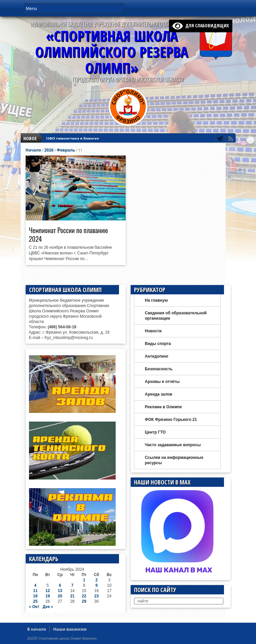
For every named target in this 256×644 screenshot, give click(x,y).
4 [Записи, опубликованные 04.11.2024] (35, 585)
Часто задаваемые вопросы (173, 445)
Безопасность (159, 369)
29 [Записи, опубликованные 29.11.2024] (84, 601)
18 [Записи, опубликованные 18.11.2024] (35, 596)
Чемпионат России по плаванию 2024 (68, 234)
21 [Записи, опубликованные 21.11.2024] (72, 596)
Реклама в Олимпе (163, 407)
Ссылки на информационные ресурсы (174, 460)
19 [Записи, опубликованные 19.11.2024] (47, 596)
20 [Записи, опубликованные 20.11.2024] (60, 596)
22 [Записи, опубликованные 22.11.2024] (84, 596)
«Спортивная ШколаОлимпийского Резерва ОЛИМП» (111, 52)
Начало (33, 150)
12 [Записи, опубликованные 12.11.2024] (47, 591)
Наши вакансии (70, 629)
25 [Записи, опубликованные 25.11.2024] (35, 601)
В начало (37, 629)
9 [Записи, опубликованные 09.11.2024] (96, 585)
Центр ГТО (155, 432)
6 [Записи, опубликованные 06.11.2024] (60, 585)
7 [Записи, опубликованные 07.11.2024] (72, 585)
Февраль (66, 150)
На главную (156, 300)
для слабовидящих (201, 25)
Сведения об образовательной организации (176, 316)
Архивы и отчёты (162, 382)
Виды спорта (158, 344)
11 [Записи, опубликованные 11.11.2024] (35, 591)
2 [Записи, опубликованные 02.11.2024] (96, 580)
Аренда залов (159, 394)
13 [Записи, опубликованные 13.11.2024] (60, 591)
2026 (49, 150)
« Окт (34, 607)
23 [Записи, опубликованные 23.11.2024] (96, 596)
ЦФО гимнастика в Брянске (73, 138)
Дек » (48, 607)
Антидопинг (157, 356)
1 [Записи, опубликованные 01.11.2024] (84, 580)
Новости (153, 331)
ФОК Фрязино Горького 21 (171, 420)
